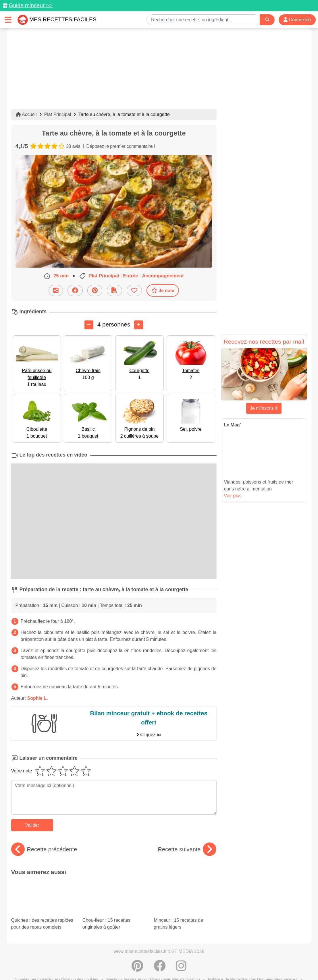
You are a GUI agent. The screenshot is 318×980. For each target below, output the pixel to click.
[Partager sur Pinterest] (95, 290)
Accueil (26, 114)
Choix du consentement (164, 963)
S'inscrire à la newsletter (215, 963)
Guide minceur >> (31, 5)
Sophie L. (38, 698)
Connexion (297, 20)
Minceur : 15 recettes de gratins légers (180, 891)
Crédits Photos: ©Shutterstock (108, 963)
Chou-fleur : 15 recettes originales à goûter (114, 896)
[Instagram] (181, 947)
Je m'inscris (264, 408)
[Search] (267, 20)
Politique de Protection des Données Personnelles (253, 957)
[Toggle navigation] (8, 20)
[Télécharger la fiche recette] (114, 290)
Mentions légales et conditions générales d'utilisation (153, 957)
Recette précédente (44, 849)
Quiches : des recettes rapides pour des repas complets (42, 891)
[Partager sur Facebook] (75, 290)
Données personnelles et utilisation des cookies (56, 957)
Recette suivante (187, 849)
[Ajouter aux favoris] (134, 290)
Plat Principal (58, 114)
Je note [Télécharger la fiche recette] (163, 290)
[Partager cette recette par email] (56, 290)
